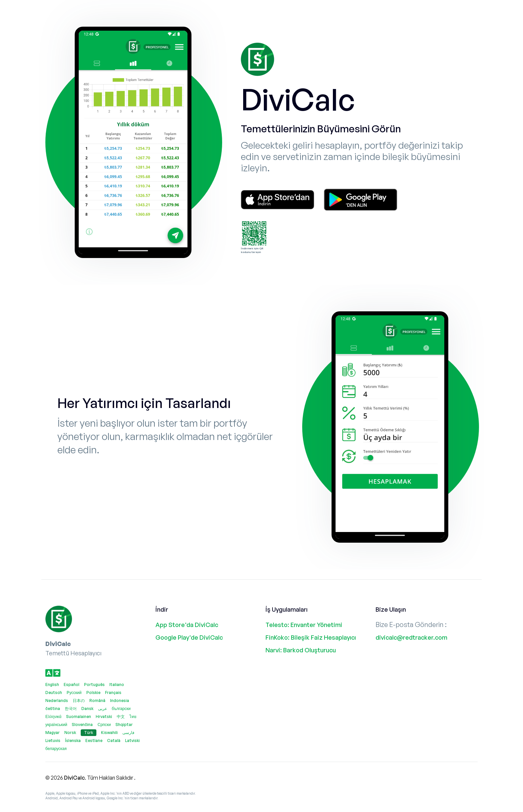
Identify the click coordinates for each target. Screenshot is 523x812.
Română (97, 700)
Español (72, 684)
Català (114, 740)
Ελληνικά (53, 716)
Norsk (70, 732)
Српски (104, 724)
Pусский (74, 692)
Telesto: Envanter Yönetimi (304, 625)
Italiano (117, 684)
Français (113, 692)
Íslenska (73, 740)
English (52, 684)
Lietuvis (53, 740)
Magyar (53, 732)
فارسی (128, 732)
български (121, 708)
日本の (79, 700)
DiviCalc (74, 778)
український (56, 724)
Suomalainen (79, 716)
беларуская (56, 748)
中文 (121, 716)
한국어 (71, 708)
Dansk (87, 708)
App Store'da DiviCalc (187, 625)
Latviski (132, 740)
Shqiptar (124, 724)
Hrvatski (104, 716)
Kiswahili (109, 732)
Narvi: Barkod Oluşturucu (301, 650)
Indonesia (120, 700)
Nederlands (57, 700)
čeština (53, 708)
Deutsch (54, 692)
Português (94, 684)
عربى (103, 708)
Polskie (93, 692)
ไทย (133, 716)
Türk (89, 732)
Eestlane (94, 740)
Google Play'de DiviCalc (189, 637)
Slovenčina (82, 724)
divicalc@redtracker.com (411, 637)
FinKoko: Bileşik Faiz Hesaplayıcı (311, 637)
